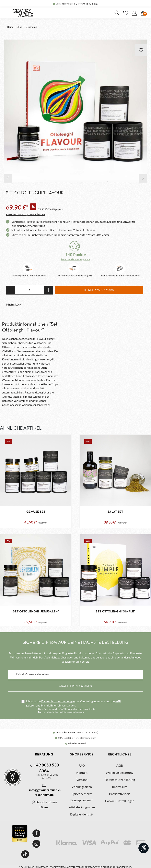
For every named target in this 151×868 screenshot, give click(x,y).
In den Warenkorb (99, 290)
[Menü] (8, 13)
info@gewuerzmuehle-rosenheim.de (44, 789)
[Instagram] (36, 843)
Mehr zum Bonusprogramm (75, 259)
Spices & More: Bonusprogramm (82, 796)
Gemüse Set (36, 512)
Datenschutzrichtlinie (48, 711)
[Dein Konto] (134, 13)
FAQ (82, 765)
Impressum (120, 786)
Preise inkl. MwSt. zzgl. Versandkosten (25, 214)
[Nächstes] (143, 178)
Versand (82, 779)
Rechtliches (120, 754)
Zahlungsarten (82, 786)
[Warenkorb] (143, 13)
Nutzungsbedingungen (74, 711)
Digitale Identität (82, 813)
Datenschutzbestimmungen (58, 700)
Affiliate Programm (82, 806)
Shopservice (82, 754)
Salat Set (115, 512)
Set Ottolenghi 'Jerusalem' (36, 612)
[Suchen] (117, 13)
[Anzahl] (29, 290)
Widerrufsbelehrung (120, 772)
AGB (118, 700)
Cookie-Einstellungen (120, 800)
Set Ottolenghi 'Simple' (115, 612)
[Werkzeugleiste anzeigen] (144, 848)
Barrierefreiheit (120, 793)
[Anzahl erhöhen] (48, 290)
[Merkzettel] (125, 13)
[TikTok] (25, 853)
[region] (75, 111)
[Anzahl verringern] (11, 290)
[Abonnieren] (75, 686)
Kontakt (82, 772)
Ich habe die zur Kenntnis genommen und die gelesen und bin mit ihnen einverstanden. (74, 703)
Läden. (44, 806)
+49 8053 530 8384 (44, 767)
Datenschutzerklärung (120, 779)
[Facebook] (36, 833)
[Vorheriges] (8, 178)
